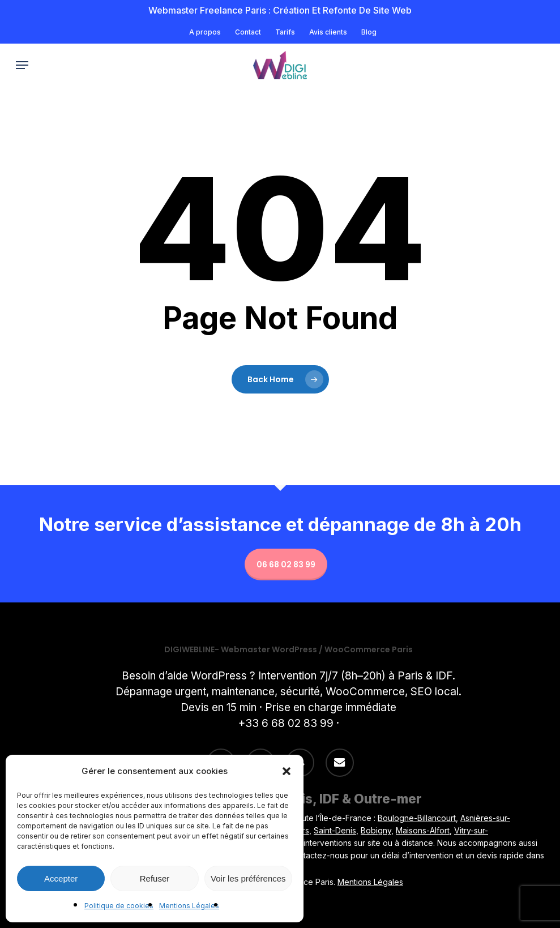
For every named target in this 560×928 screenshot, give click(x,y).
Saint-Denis (335, 830)
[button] (287, 771)
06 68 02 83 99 (286, 565)
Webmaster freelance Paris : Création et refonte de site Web (280, 10)
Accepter (61, 878)
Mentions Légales (189, 906)
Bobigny (376, 830)
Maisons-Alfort (423, 830)
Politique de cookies (119, 906)
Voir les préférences (248, 878)
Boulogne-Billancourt (417, 818)
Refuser (155, 878)
